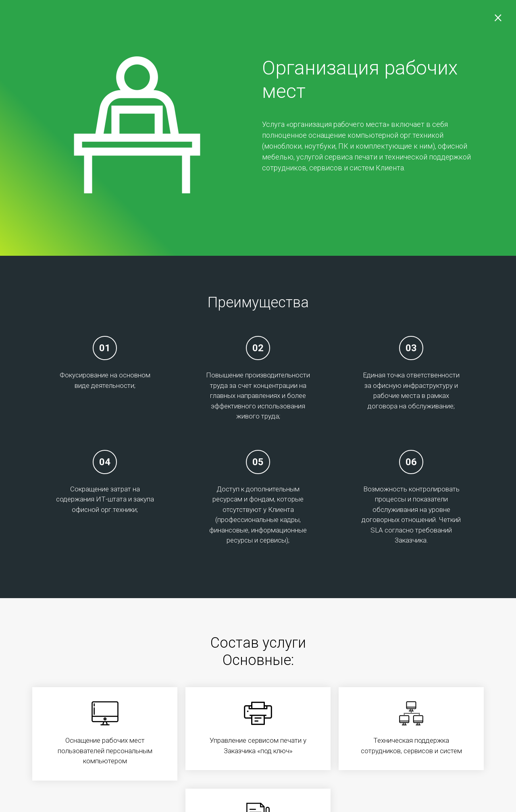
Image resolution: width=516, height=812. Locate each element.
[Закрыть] (496, 20)
